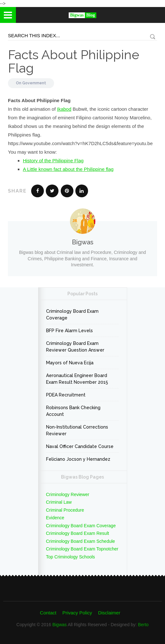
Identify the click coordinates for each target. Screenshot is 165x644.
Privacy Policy (77, 613)
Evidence (55, 518)
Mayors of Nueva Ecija (70, 363)
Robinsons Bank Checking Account (73, 411)
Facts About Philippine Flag (74, 61)
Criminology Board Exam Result (78, 533)
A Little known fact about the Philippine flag (68, 169)
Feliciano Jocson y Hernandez (78, 459)
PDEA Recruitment (66, 395)
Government (34, 83)
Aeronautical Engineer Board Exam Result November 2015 (77, 379)
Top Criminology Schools (71, 557)
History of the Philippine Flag (53, 161)
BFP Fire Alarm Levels (69, 331)
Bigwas (60, 625)
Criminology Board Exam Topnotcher (82, 549)
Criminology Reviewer (68, 494)
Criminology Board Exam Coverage (72, 315)
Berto (143, 625)
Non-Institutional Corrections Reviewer (77, 430)
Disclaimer (109, 613)
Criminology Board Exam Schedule (81, 541)
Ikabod (64, 109)
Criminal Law (59, 502)
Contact (48, 613)
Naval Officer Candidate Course (80, 446)
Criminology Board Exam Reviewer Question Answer (75, 347)
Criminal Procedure (65, 510)
